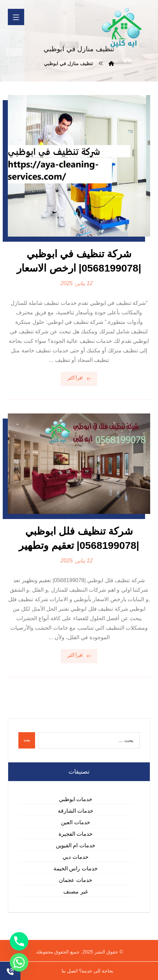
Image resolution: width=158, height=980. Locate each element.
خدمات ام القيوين (76, 845)
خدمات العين (75, 822)
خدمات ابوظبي (76, 799)
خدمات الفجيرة (76, 834)
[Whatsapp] (19, 962)
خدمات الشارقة (76, 811)
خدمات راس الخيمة (76, 868)
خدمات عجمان (75, 880)
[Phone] (19, 941)
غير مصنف (75, 892)
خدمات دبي (75, 857)
